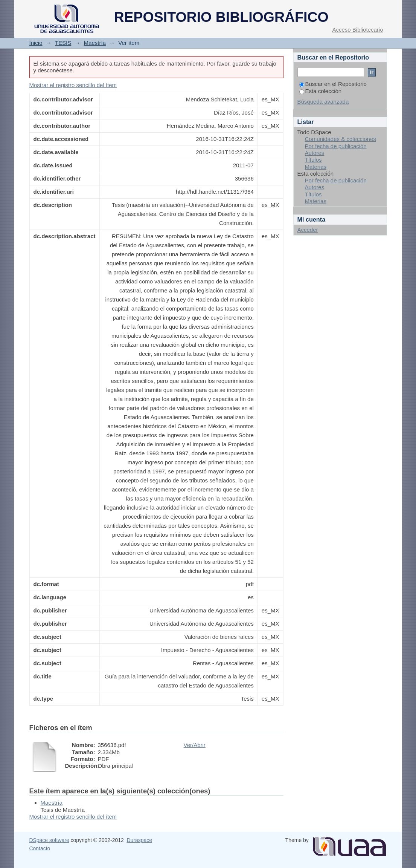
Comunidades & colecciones (341, 139)
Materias (316, 167)
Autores (315, 153)
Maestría (95, 43)
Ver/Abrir (195, 745)
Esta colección (321, 91)
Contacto (40, 848)
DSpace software (49, 840)
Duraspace (139, 840)
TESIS (63, 43)
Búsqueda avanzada (323, 102)
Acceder (308, 230)
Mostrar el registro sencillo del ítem (73, 85)
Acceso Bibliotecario (357, 30)
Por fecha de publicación (336, 146)
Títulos (313, 160)
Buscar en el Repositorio (333, 84)
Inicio (36, 43)
